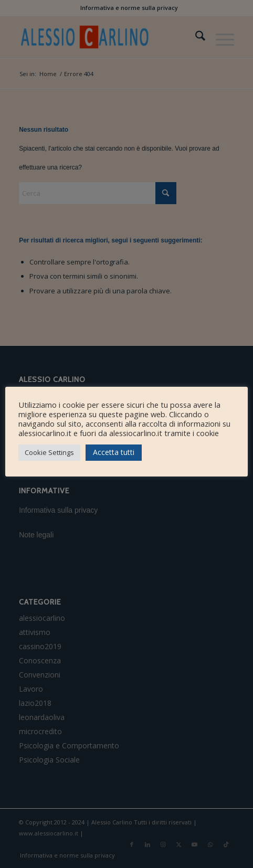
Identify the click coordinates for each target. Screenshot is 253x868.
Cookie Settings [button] (49, 452)
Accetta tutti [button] (114, 452)
